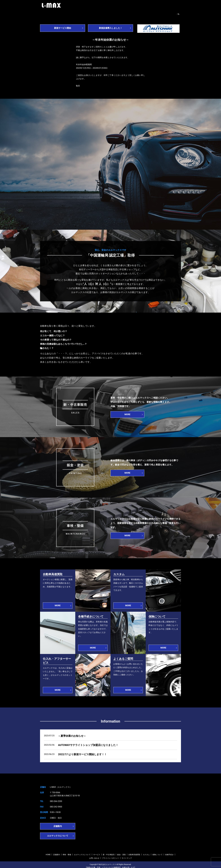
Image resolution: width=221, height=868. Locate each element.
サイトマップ (127, 855)
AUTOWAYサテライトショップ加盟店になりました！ (88, 742)
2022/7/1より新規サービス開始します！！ (82, 752)
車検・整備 (69, 13)
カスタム (146, 852)
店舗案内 (56, 13)
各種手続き (169, 852)
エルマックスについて (88, 13)
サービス (105, 13)
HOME (45, 13)
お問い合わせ (168, 13)
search (180, 14)
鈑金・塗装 (136, 13)
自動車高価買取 (152, 13)
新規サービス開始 (63, 26)
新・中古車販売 (120, 13)
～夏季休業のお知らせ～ (72, 733)
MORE (127, 412)
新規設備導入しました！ (111, 26)
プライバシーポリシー (111, 855)
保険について (157, 852)
